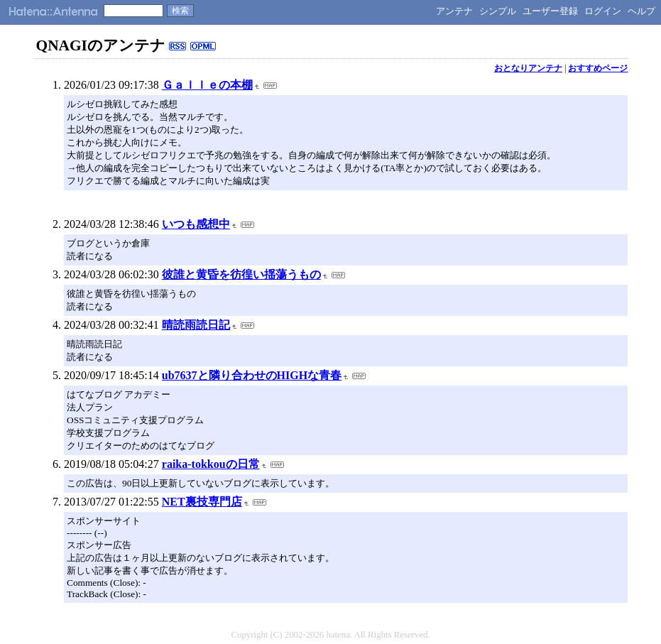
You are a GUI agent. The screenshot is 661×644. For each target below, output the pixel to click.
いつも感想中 (196, 224)
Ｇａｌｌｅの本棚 (207, 85)
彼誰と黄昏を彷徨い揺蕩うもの (241, 274)
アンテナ (454, 11)
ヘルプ (641, 11)
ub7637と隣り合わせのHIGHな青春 (252, 375)
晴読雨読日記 (196, 325)
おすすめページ (598, 68)
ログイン (603, 11)
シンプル (498, 11)
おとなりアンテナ (528, 68)
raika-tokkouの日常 (211, 464)
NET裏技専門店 (202, 502)
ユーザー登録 (550, 11)
